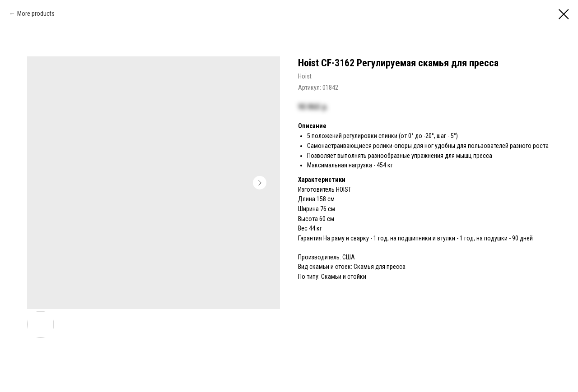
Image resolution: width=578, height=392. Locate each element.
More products (36, 14)
